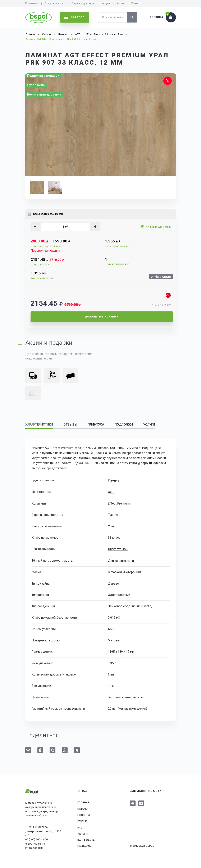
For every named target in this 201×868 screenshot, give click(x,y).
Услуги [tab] (149, 424)
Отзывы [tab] (70, 424)
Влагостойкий (118, 548)
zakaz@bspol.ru (140, 463)
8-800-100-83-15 (35, 843)
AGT (111, 491)
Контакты (137, 3)
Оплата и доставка (83, 3)
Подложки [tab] (124, 424)
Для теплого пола (121, 560)
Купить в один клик (159, 227)
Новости (84, 814)
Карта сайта (86, 839)
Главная (83, 801)
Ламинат (114, 480)
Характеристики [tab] (39, 424)
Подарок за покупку (45, 251)
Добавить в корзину (102, 317)
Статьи (82, 820)
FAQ (80, 827)
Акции (121, 3)
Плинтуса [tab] (96, 424)
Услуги (106, 3)
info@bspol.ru (34, 847)
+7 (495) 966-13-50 (36, 839)
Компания (31, 3)
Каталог (83, 808)
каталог (74, 17)
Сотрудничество (55, 3)
